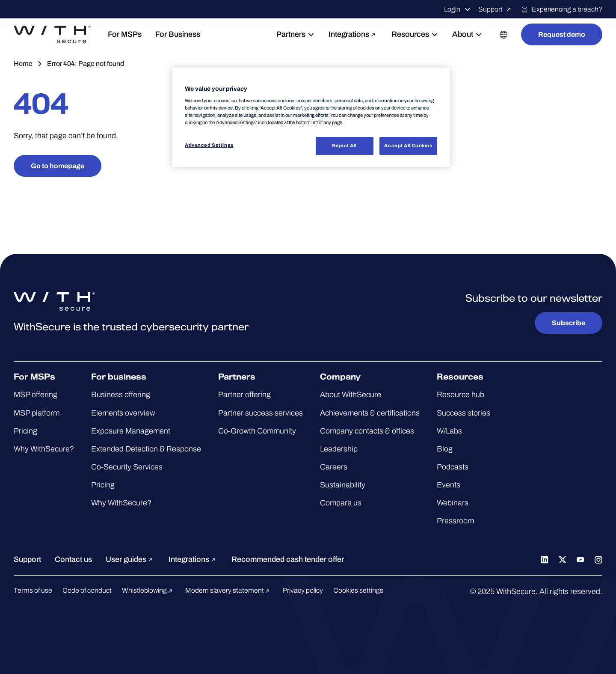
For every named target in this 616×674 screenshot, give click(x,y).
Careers (334, 467)
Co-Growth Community (257, 431)
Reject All (344, 145)
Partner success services (261, 413)
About (467, 34)
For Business (178, 34)
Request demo (562, 34)
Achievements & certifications (370, 413)
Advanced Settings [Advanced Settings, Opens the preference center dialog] (209, 145)
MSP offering (36, 395)
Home (23, 64)
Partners (296, 34)
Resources (415, 34)
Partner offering (244, 395)
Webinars (453, 503)
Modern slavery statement (229, 590)
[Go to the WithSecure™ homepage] (52, 35)
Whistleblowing (148, 590)
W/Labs (449, 431)
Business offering (121, 395)
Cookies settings (358, 590)
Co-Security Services (127, 467)
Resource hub (461, 395)
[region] (311, 117)
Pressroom (455, 521)
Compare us (341, 503)
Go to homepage (58, 166)
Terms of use (33, 590)
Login (458, 9)
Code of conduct (87, 590)
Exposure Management (131, 431)
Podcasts (453, 467)
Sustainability (343, 485)
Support (496, 9)
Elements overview (123, 413)
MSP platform (37, 413)
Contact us (73, 559)
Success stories (463, 413)
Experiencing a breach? (561, 9)
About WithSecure (351, 395)
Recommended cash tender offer (288, 559)
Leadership (339, 449)
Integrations (353, 34)
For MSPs (125, 34)
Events (449, 485)
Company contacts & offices (367, 431)
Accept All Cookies (408, 145)
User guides (130, 559)
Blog (445, 449)
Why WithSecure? (44, 449)
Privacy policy (303, 590)
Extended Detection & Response (146, 449)
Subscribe (569, 323)
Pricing (25, 431)
